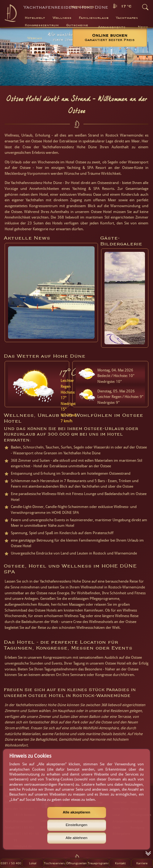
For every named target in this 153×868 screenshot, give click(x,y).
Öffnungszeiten (76, 863)
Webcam (35, 38)
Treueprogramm (98, 863)
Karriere (142, 863)
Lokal (33, 863)
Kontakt (120, 863)
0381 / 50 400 (11, 863)
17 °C (126, 6)
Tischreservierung (55, 863)
